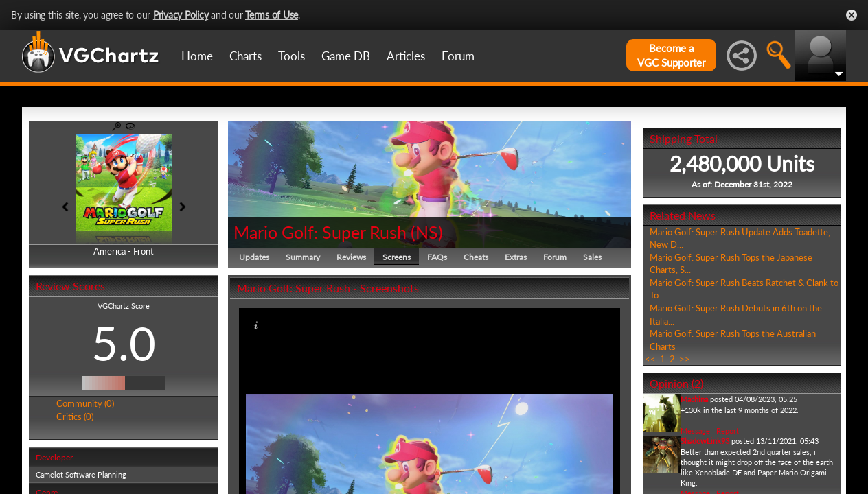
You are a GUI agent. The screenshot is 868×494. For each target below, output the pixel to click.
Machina (694, 399)
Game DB (346, 56)
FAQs (437, 257)
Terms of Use (272, 15)
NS (427, 232)
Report (728, 431)
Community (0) (85, 403)
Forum (458, 56)
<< (650, 359)
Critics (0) (75, 416)
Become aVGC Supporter (671, 55)
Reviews (351, 257)
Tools (292, 56)
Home (197, 56)
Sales (592, 257)
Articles (406, 56)
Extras (516, 257)
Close (852, 15)
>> (685, 359)
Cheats (476, 257)
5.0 (124, 343)
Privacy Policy (181, 15)
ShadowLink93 (705, 441)
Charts (245, 56)
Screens (397, 257)
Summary (303, 257)
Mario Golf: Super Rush (320, 232)
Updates (254, 257)
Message (695, 431)
